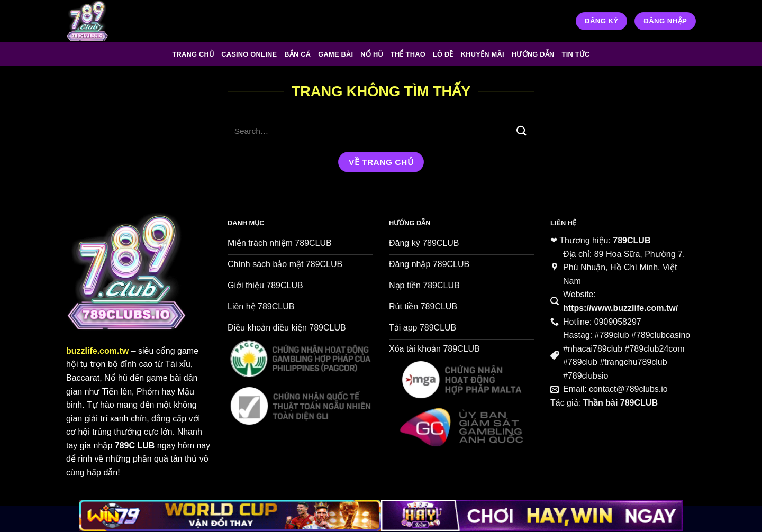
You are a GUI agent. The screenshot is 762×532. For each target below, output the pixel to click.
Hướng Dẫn (533, 54)
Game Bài (335, 54)
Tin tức (576, 54)
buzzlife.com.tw (97, 351)
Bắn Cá (297, 54)
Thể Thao (408, 54)
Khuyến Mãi (483, 54)
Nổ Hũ (372, 54)
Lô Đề (443, 54)
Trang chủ (193, 54)
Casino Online (249, 54)
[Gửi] (522, 131)
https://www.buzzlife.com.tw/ (620, 308)
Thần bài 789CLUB (620, 403)
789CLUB (632, 240)
